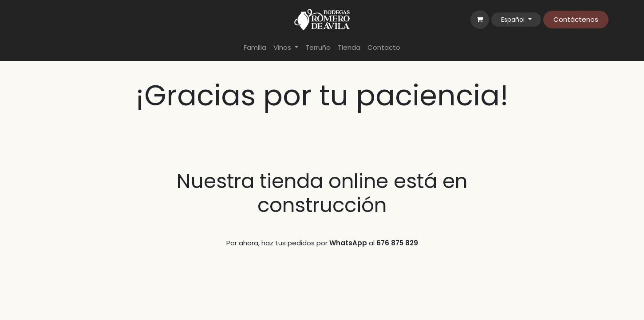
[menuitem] (255, 48)
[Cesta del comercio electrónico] (480, 20)
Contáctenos (576, 19)
